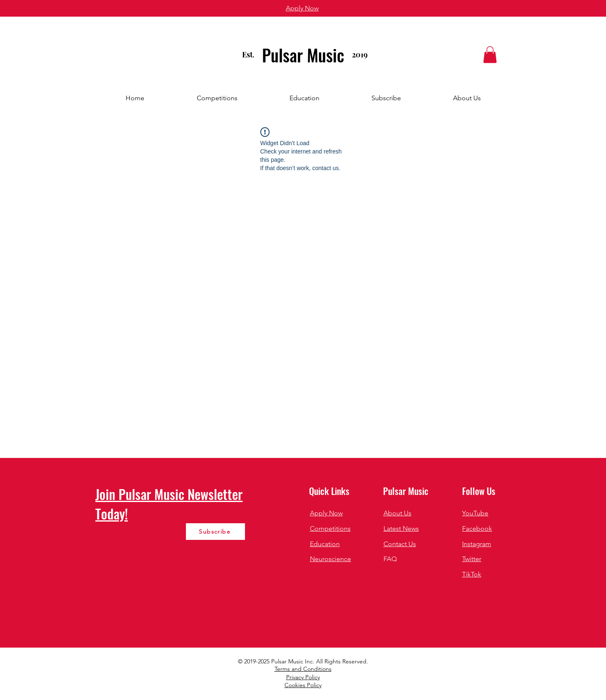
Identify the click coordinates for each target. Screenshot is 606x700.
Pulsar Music (303, 55)
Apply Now (326, 513)
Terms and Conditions (303, 669)
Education (325, 544)
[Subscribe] (215, 532)
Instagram (477, 544)
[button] (490, 55)
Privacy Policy (303, 677)
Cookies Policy (303, 685)
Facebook (477, 528)
